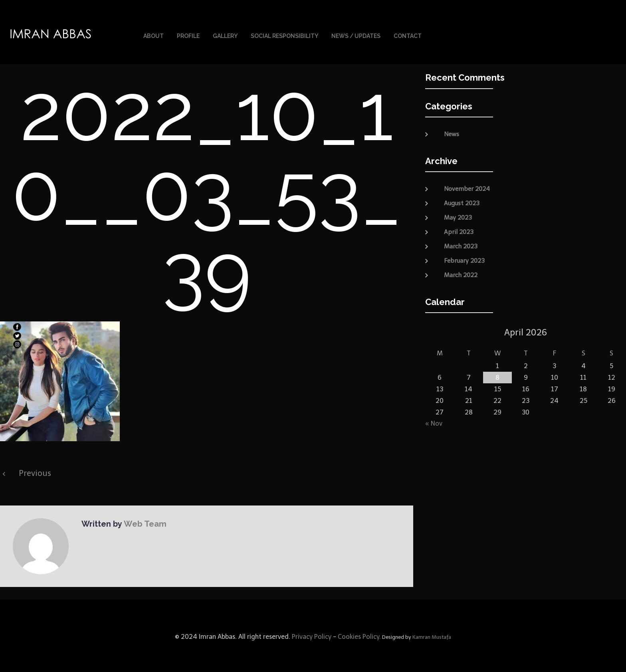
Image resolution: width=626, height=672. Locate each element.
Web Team (144, 522)
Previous (35, 472)
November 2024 (467, 187)
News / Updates (356, 35)
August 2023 (462, 201)
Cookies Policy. (359, 635)
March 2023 (461, 244)
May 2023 (458, 216)
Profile (188, 35)
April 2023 (459, 230)
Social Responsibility (284, 35)
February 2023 (464, 259)
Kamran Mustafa (432, 635)
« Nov (434, 421)
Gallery (225, 35)
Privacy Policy (311, 635)
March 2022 (461, 273)
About (154, 35)
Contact (408, 35)
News (452, 133)
